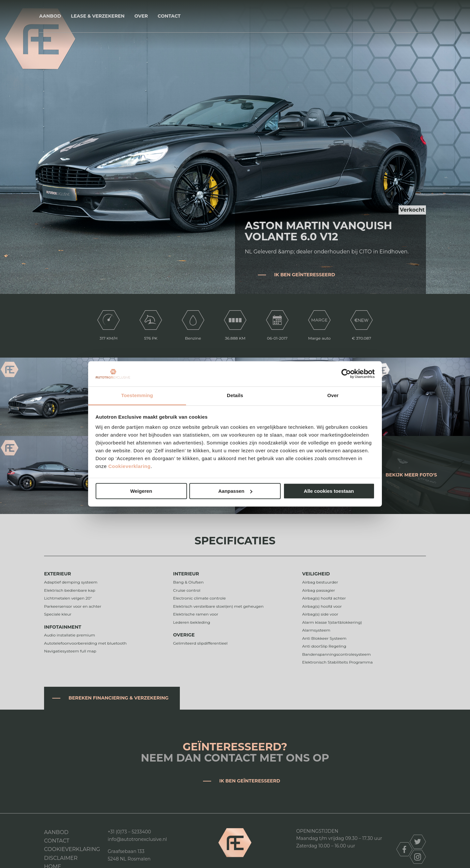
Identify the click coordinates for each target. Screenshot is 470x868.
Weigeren (141, 491)
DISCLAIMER (61, 858)
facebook (404, 849)
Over (141, 16)
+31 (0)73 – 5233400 (129, 832)
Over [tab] (333, 395)
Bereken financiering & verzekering (118, 698)
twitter (418, 842)
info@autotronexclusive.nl (137, 839)
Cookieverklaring (130, 466)
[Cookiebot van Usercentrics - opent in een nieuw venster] (346, 374)
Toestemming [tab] (137, 395)
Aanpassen (235, 491)
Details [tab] (235, 395)
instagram (418, 857)
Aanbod (50, 16)
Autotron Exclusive (235, 16)
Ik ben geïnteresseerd (305, 275)
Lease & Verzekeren (98, 16)
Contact (169, 16)
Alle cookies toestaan (329, 491)
